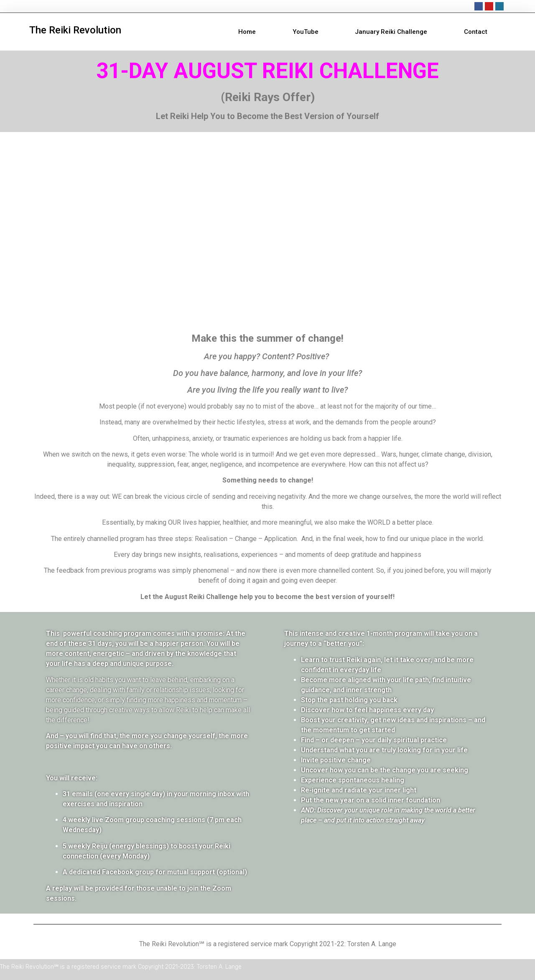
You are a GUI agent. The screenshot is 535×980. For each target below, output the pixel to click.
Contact (476, 32)
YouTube (306, 32)
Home (247, 32)
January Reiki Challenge (391, 32)
